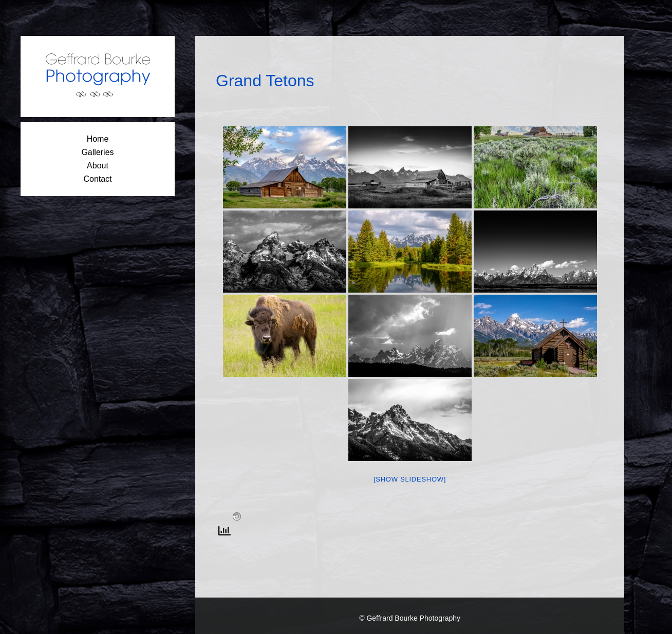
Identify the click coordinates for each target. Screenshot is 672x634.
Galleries (97, 152)
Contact (97, 179)
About (98, 166)
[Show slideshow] (410, 479)
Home (98, 139)
